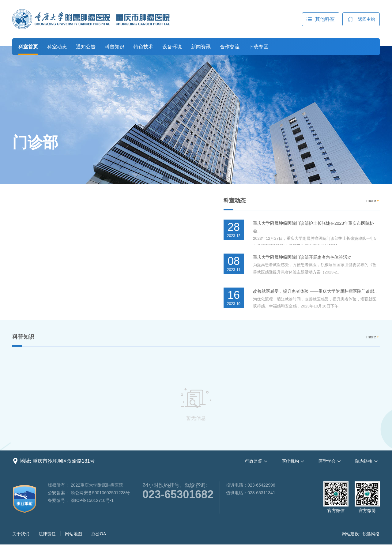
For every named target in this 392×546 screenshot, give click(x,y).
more (373, 201)
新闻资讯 (201, 47)
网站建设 (350, 534)
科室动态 (57, 47)
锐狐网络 (371, 534)
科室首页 (28, 47)
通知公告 (86, 47)
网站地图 (73, 534)
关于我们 (21, 534)
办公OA (99, 534)
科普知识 (115, 47)
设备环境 (172, 47)
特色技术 (143, 47)
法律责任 (47, 534)
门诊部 (35, 142)
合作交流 (230, 47)
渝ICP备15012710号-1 (92, 500)
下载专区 (258, 47)
